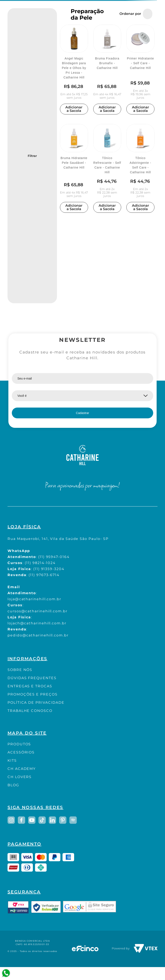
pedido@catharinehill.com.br (38, 635)
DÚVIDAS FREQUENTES (32, 678)
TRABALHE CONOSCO (30, 711)
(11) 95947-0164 (54, 557)
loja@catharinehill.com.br (34, 599)
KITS (12, 760)
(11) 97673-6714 (44, 575)
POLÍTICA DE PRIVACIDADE (36, 703)
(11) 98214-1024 (40, 563)
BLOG (13, 785)
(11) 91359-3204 (49, 569)
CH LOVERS (20, 777)
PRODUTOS (19, 744)
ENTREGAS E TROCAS (30, 686)
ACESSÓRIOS (21, 752)
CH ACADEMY (22, 769)
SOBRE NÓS (20, 670)
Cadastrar (82, 413)
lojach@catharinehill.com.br (37, 623)
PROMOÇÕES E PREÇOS (33, 694)
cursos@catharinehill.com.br (37, 611)
